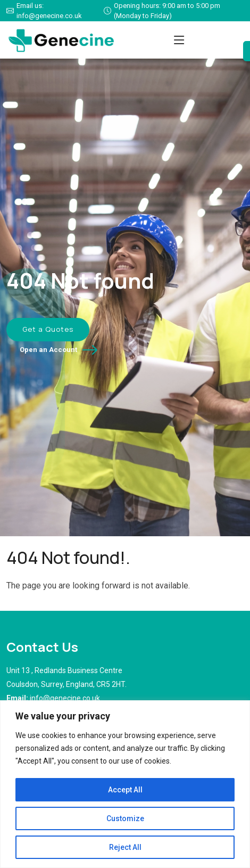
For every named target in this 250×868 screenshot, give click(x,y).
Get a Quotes (48, 329)
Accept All (125, 790)
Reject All (125, 847)
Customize (125, 818)
